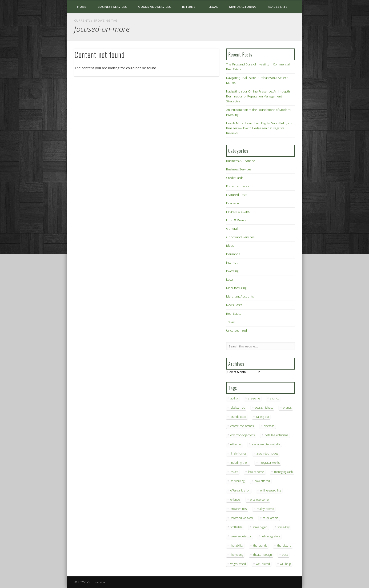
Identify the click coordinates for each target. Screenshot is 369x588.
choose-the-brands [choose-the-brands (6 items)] (242, 426)
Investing (232, 271)
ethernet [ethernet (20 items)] (236, 444)
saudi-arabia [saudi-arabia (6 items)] (271, 518)
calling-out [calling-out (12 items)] (263, 417)
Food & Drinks (236, 220)
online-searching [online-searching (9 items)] (271, 490)
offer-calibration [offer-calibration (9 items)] (240, 490)
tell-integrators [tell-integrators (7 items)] (271, 536)
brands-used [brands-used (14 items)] (238, 417)
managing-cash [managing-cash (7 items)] (283, 472)
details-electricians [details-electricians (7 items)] (276, 435)
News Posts (234, 305)
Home (82, 7)
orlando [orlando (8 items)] (235, 500)
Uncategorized (237, 330)
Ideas (230, 246)
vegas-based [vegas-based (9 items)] (238, 564)
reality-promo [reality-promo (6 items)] (265, 509)
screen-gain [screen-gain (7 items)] (260, 527)
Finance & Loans (238, 212)
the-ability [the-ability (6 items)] (237, 546)
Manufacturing (243, 7)
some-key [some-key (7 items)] (284, 527)
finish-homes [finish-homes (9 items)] (238, 453)
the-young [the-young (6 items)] (237, 555)
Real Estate (278, 7)
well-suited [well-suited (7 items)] (263, 564)
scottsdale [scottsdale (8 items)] (237, 527)
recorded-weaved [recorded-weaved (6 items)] (242, 518)
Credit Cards (235, 178)
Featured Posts (237, 195)
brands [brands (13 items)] (287, 408)
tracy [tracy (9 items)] (285, 555)
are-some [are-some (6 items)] (254, 398)
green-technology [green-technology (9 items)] (267, 453)
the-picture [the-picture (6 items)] (284, 546)
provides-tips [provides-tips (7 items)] (239, 509)
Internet (190, 7)
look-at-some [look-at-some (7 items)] (256, 472)
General (232, 229)
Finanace (233, 203)
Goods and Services (154, 7)
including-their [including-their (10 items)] (240, 463)
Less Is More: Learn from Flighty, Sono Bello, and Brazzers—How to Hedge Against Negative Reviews (260, 128)
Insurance (233, 254)
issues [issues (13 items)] (234, 472)
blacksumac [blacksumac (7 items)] (238, 408)
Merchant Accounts (240, 296)
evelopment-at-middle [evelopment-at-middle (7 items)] (266, 444)
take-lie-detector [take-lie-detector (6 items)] (241, 536)
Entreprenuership (239, 186)
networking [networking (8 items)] (237, 481)
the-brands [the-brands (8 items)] (260, 546)
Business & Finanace (241, 161)
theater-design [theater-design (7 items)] (263, 555)
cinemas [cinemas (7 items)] (269, 426)
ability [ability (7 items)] (234, 398)
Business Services (112, 7)
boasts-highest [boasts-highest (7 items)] (264, 408)
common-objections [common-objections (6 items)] (243, 435)
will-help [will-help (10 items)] (285, 564)
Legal (213, 7)
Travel (230, 322)
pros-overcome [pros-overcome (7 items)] (259, 500)
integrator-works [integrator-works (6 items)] (269, 463)
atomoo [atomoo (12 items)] (275, 398)
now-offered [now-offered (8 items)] (262, 481)
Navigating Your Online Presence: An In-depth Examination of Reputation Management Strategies (258, 96)
